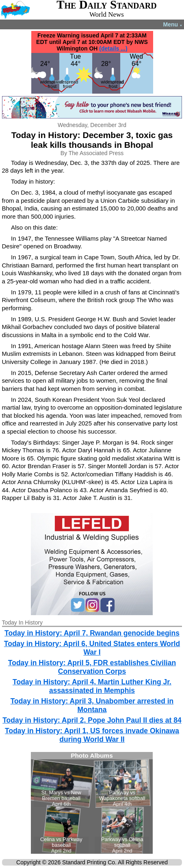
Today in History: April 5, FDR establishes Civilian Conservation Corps (92, 667)
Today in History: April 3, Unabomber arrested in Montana (92, 705)
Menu (173, 24)
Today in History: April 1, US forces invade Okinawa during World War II (92, 735)
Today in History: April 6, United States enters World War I (92, 648)
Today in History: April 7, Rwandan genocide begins (92, 633)
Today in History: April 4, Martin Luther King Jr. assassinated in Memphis (92, 686)
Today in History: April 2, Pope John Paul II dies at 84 (92, 720)
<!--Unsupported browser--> (92, 803)
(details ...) (113, 48)
